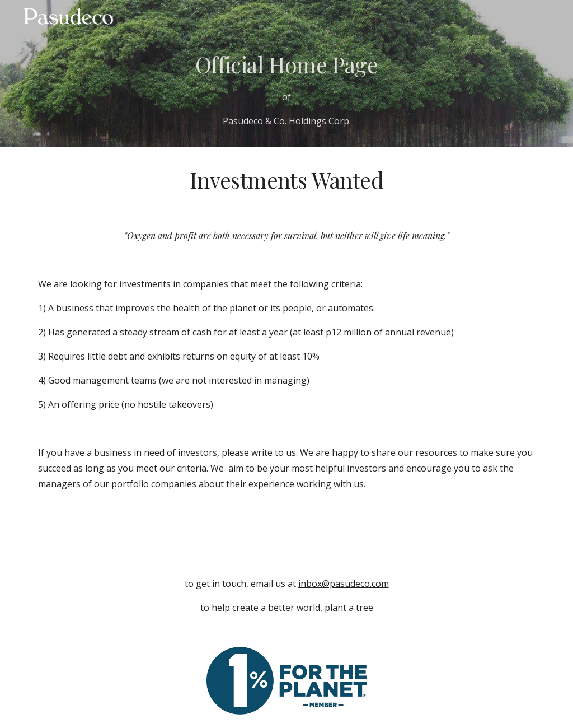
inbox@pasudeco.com (344, 584)
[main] (287, 89)
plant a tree (349, 608)
